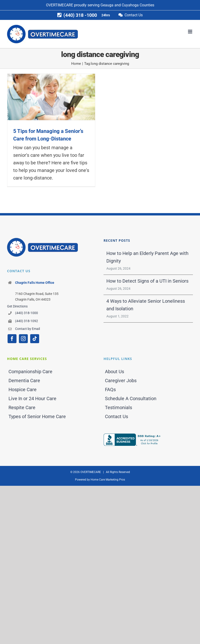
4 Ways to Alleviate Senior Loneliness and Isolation (146, 305)
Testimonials (119, 407)
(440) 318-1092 (27, 321)
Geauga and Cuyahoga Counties (127, 5)
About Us (115, 372)
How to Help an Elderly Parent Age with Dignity (147, 257)
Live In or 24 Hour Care (32, 399)
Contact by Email (27, 329)
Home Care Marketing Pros (108, 480)
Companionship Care (30, 372)
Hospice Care (23, 390)
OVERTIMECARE (60, 5)
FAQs (110, 390)
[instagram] (23, 339)
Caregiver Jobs (121, 381)
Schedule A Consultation (131, 399)
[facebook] (12, 339)
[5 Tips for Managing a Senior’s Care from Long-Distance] (51, 97)
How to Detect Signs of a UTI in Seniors (147, 281)
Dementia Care (24, 381)
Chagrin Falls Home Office (35, 283)
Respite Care (22, 407)
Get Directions (17, 306)
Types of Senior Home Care (37, 416)
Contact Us (117, 416)
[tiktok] (35, 339)
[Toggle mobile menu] (190, 32)
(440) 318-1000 (27, 313)
